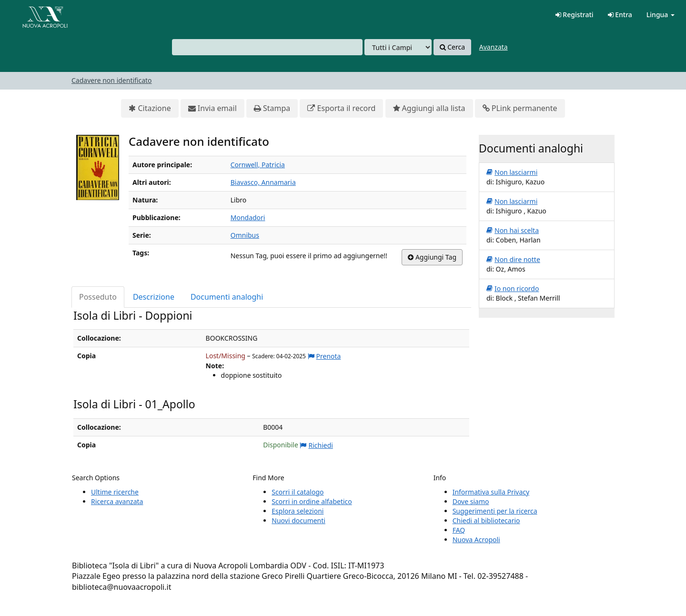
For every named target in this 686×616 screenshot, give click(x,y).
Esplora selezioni (298, 511)
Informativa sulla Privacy (491, 492)
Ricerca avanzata (117, 501)
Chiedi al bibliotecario (486, 520)
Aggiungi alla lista (429, 108)
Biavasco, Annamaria (263, 182)
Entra (620, 15)
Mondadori (248, 217)
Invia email (212, 108)
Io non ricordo (513, 289)
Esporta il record (341, 108)
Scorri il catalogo (298, 492)
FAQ (459, 530)
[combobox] (267, 47)
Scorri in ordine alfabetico (312, 501)
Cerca (452, 47)
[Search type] (398, 47)
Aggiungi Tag (432, 257)
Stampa (272, 108)
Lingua (661, 15)
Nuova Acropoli (476, 540)
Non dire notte (513, 260)
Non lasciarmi (512, 172)
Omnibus (245, 235)
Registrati (575, 15)
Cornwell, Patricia (258, 165)
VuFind (30, 15)
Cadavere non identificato (112, 80)
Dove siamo (471, 501)
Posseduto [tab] (98, 297)
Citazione (150, 108)
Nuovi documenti (298, 520)
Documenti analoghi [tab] (227, 297)
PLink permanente (520, 108)
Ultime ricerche (115, 492)
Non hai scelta (513, 231)
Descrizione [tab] (154, 297)
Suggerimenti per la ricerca (495, 511)
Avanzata (494, 47)
